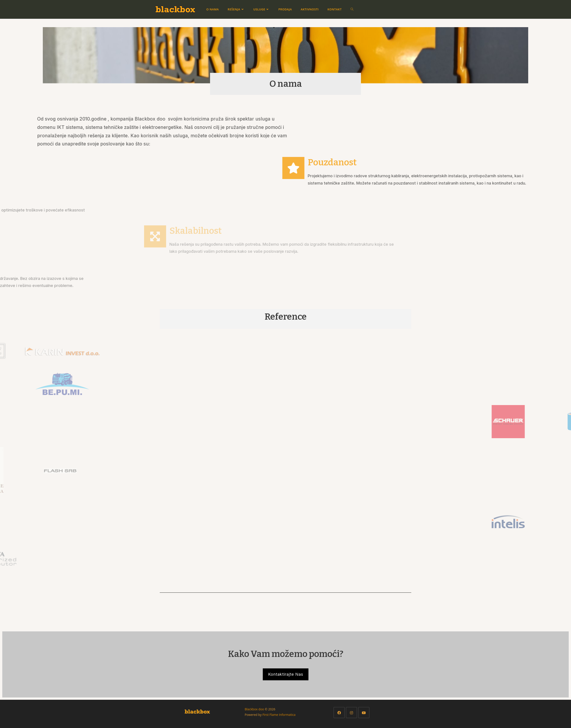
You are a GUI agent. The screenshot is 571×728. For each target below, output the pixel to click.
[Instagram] (351, 713)
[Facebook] (339, 713)
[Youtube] (364, 713)
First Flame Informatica (279, 715)
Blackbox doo (254, 709)
